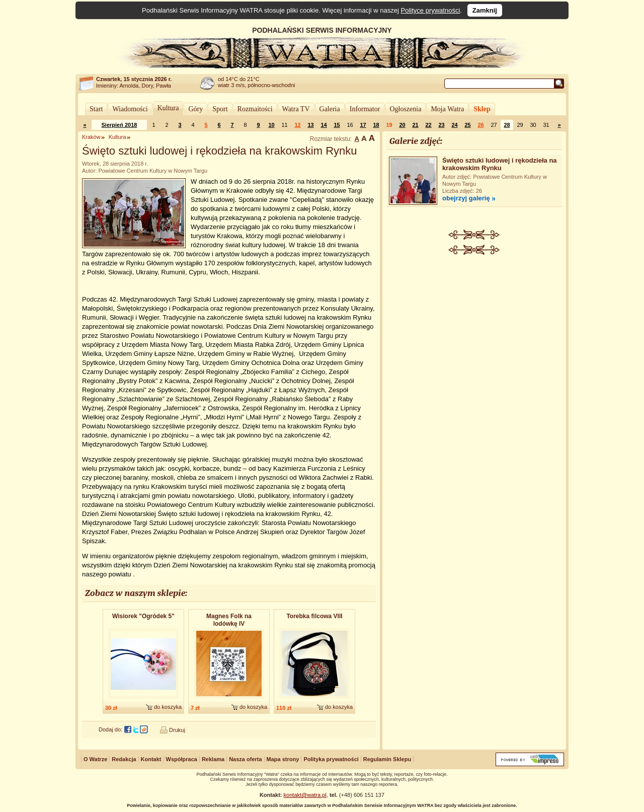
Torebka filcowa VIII (314, 616)
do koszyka (168, 707)
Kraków (91, 137)
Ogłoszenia (405, 109)
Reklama (213, 759)
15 (337, 125)
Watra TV (296, 109)
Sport (220, 109)
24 (454, 125)
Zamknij (485, 10)
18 (376, 125)
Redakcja (124, 759)
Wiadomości (130, 109)
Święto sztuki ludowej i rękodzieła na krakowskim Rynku (500, 164)
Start (96, 109)
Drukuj (177, 730)
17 (363, 125)
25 (467, 125)
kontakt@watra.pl (305, 795)
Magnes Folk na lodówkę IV (229, 620)
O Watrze (95, 759)
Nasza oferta (245, 759)
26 (480, 125)
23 (441, 125)
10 (271, 125)
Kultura (168, 108)
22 (428, 125)
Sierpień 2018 (119, 125)
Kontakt (151, 759)
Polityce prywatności (431, 10)
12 (297, 125)
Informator (365, 109)
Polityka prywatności (331, 759)
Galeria (330, 109)
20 (402, 125)
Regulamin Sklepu (387, 759)
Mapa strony (283, 759)
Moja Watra (447, 109)
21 (415, 125)
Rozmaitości (255, 109)
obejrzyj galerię (466, 198)
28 (507, 125)
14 (324, 125)
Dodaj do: (110, 729)
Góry (195, 109)
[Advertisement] (474, 330)
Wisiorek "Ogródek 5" (143, 616)
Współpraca (182, 759)
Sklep (482, 109)
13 (310, 125)
